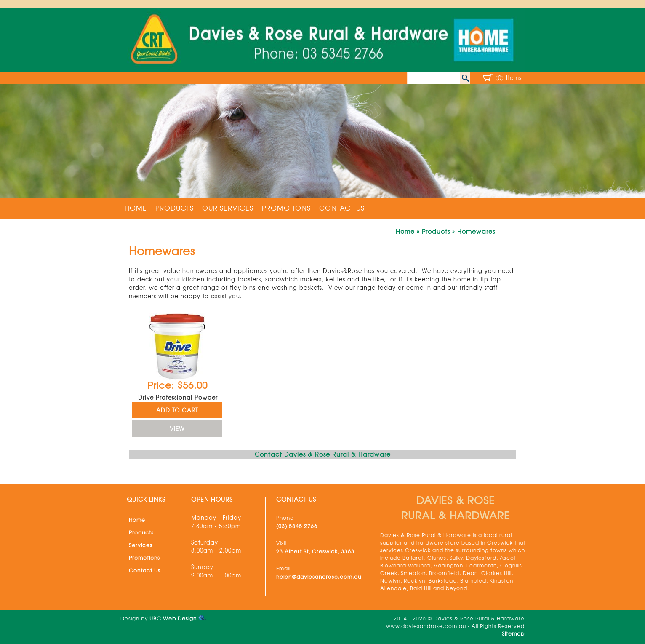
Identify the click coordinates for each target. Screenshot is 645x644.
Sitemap (513, 633)
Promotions (286, 208)
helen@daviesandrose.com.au (319, 577)
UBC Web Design (173, 618)
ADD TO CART (177, 410)
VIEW (177, 429)
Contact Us (342, 208)
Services (141, 545)
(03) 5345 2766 (297, 526)
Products (175, 208)
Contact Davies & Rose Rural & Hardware (323, 454)
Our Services (228, 208)
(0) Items (509, 78)
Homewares (476, 231)
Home (136, 208)
